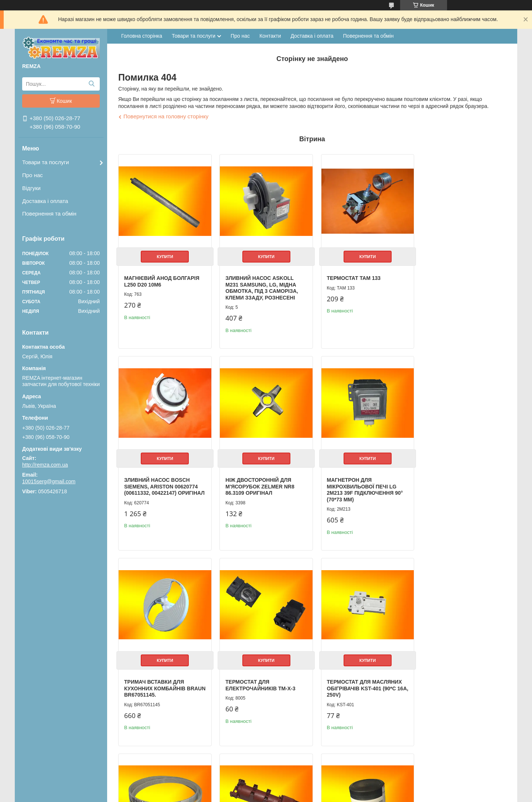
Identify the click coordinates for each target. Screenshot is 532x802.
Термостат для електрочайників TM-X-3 (456, 478)
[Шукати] (91, 84)
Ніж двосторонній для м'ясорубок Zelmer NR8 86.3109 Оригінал (158, 482)
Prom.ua (301, 782)
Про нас (33, 175)
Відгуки (31, 188)
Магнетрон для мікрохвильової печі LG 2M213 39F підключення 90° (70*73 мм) (261, 485)
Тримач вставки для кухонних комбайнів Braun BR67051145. (352, 482)
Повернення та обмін (49, 214)
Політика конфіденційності (356, 795)
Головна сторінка (142, 36)
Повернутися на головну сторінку (166, 116)
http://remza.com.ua (45, 465)
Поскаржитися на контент (298, 795)
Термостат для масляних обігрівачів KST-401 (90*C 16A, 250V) (162, 681)
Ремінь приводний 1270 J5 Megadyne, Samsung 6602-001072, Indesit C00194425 (261, 681)
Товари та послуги (46, 162)
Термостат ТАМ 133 (349, 276)
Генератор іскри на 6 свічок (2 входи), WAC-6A (357, 678)
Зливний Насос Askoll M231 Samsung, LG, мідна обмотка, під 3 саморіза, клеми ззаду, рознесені (259, 286)
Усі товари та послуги (475, 757)
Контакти (270, 36)
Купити (164, 254)
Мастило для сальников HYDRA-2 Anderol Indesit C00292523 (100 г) (457, 681)
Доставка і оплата (45, 201)
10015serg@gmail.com (49, 481)
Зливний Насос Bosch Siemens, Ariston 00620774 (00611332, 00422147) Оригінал (458, 286)
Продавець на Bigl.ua (266, 788)
